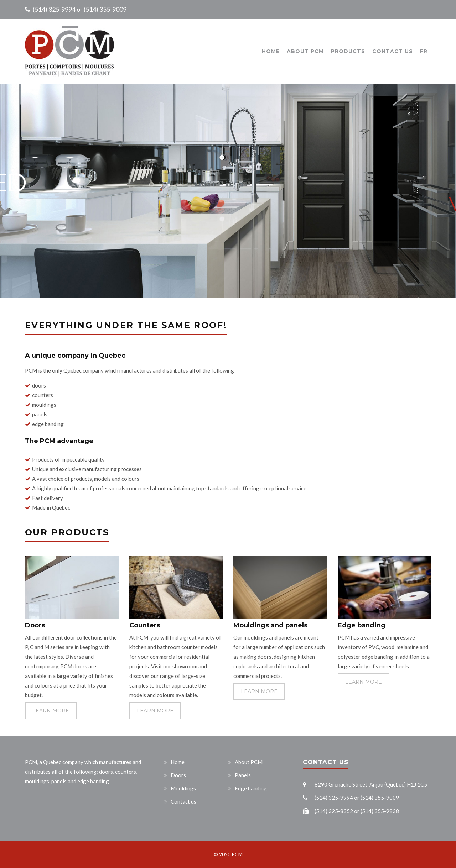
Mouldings (183, 788)
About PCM (305, 51)
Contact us (393, 51)
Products (348, 51)
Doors (178, 775)
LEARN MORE (51, 711)
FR (424, 51)
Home (271, 51)
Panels (243, 775)
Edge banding (251, 788)
